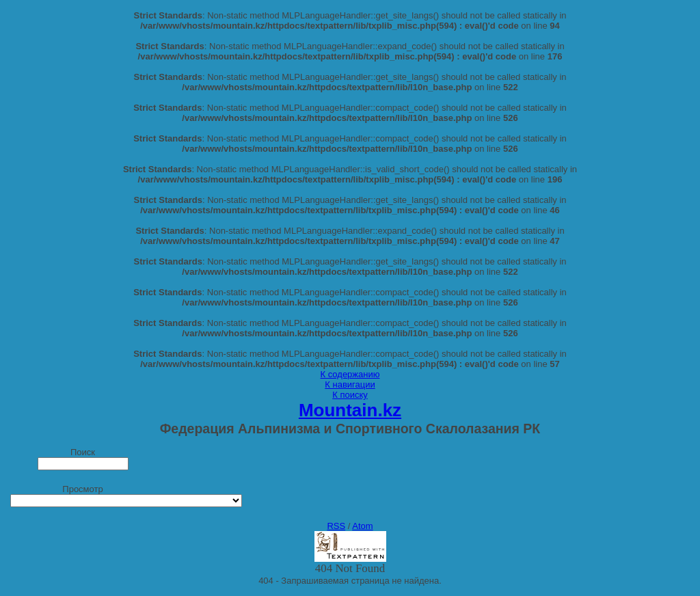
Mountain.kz (350, 410)
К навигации (350, 384)
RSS (336, 526)
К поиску (350, 395)
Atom (362, 526)
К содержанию (350, 374)
